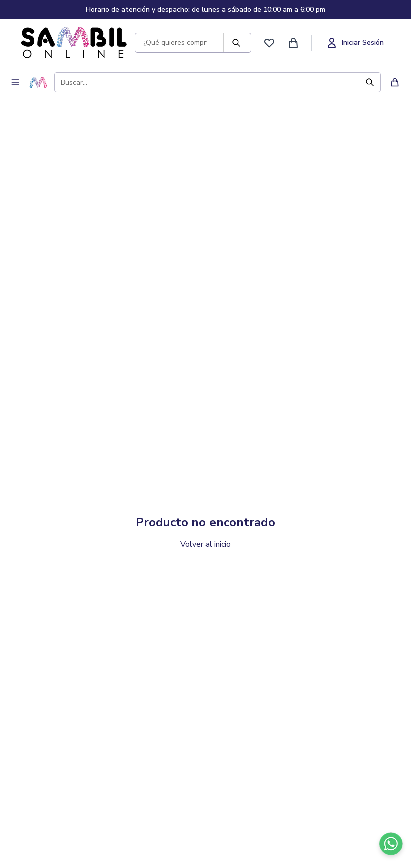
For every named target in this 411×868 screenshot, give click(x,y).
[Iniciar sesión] (355, 43)
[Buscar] (241, 43)
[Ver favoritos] (269, 43)
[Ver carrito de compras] (293, 43)
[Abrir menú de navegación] (15, 82)
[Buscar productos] (173, 43)
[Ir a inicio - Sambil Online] (74, 42)
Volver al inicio (205, 544)
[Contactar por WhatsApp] (391, 844)
